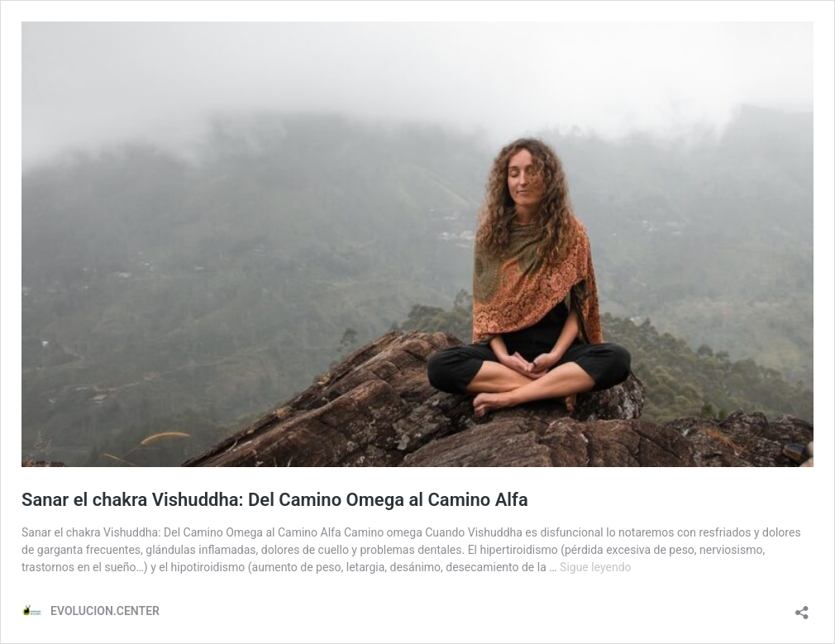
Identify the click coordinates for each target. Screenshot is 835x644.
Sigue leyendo (596, 567)
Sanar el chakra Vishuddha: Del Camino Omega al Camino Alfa (275, 500)
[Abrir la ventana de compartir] (802, 607)
